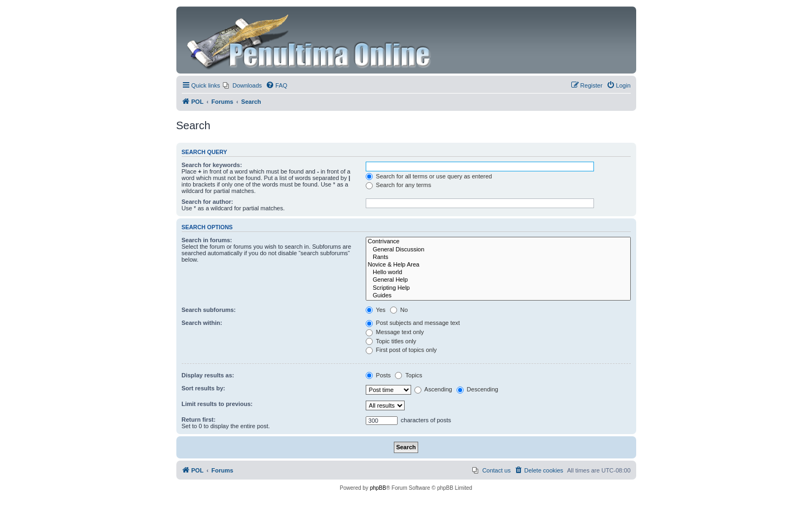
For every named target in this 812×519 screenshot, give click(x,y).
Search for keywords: (212, 165)
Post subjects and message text (413, 323)
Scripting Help (498, 288)
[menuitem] (242, 85)
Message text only (395, 332)
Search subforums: (209, 310)
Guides (498, 296)
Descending (477, 389)
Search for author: (207, 202)
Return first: (199, 420)
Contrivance (498, 242)
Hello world (498, 272)
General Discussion (498, 250)
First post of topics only (401, 350)
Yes (376, 310)
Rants (498, 257)
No (399, 310)
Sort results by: (204, 388)
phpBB (378, 488)
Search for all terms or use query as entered (429, 176)
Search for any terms (398, 185)
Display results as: (208, 375)
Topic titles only (391, 341)
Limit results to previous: (217, 404)
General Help (498, 280)
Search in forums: (207, 240)
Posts (378, 375)
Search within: (202, 323)
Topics (408, 375)
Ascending (433, 389)
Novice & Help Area (498, 265)
